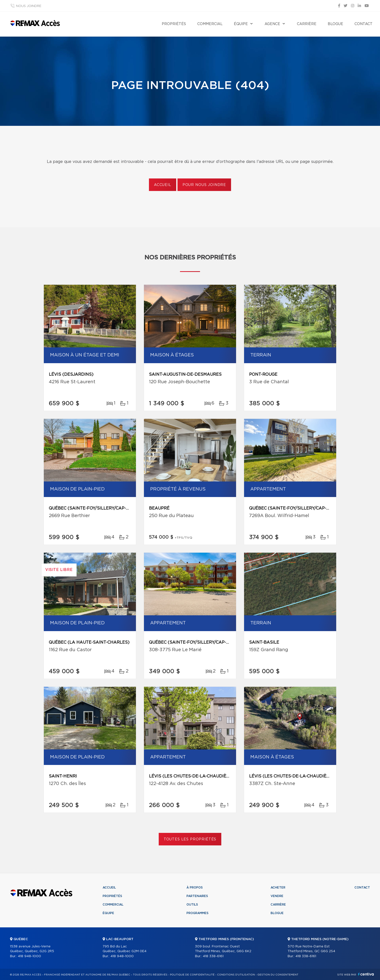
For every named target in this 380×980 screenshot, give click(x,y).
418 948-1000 (29, 956)
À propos (195, 888)
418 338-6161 (213, 956)
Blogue (335, 24)
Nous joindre (29, 6)
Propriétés (174, 24)
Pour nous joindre (204, 185)
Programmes (198, 913)
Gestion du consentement (278, 975)
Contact (363, 24)
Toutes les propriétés (190, 839)
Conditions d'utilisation (236, 975)
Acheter (278, 888)
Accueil (163, 185)
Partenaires (197, 896)
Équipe (241, 24)
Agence (272, 24)
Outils (192, 905)
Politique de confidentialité (192, 975)
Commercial (210, 24)
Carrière (307, 24)
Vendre (277, 896)
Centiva (366, 974)
